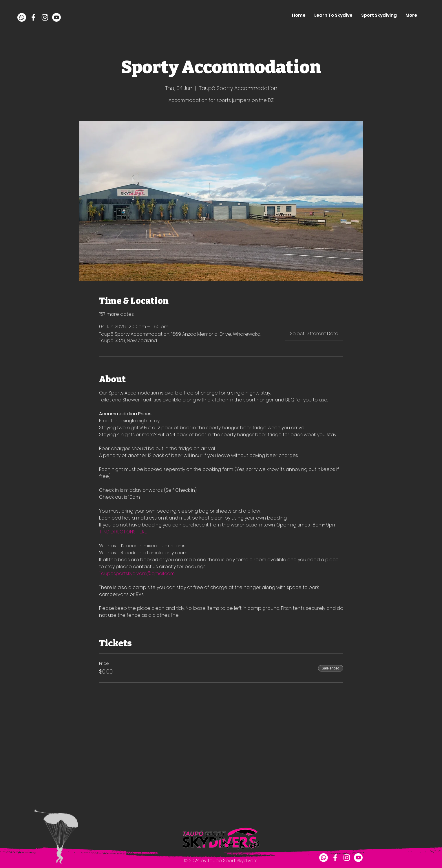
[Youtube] (56, 17)
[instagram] (45, 17)
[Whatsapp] (22, 17)
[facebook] (33, 17)
